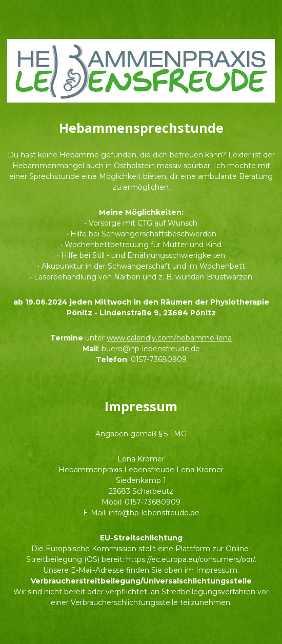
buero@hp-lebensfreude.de (151, 349)
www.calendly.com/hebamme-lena (169, 338)
